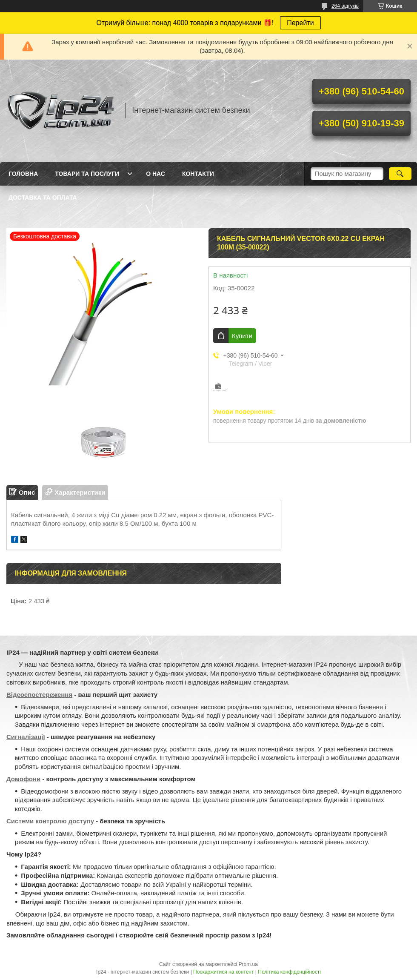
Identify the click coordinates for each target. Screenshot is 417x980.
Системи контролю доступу (50, 821)
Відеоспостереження (39, 695)
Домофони (23, 779)
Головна (23, 174)
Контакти (198, 174)
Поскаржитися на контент (223, 972)
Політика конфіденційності (289, 972)
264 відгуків (345, 6)
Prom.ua (248, 964)
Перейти (300, 23)
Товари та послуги (87, 174)
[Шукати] (400, 174)
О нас (156, 174)
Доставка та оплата (43, 198)
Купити (242, 336)
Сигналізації (26, 737)
